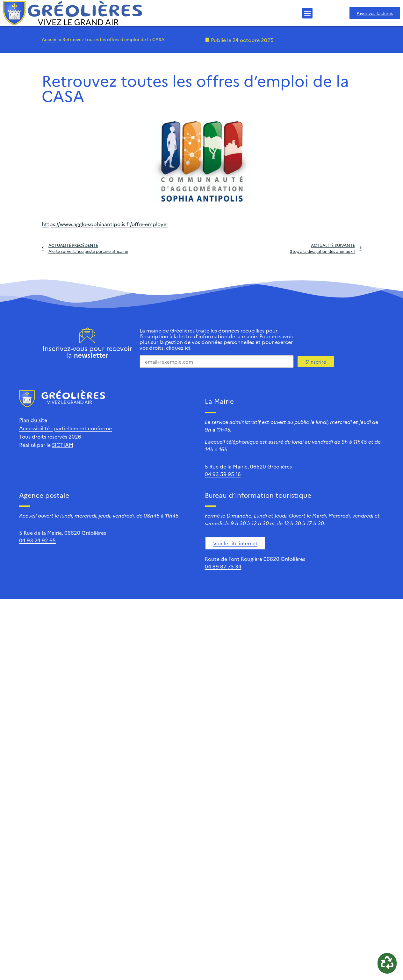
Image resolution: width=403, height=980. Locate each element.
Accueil (50, 39)
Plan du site (33, 420)
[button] (307, 13)
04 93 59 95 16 (223, 474)
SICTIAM (63, 445)
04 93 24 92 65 (37, 540)
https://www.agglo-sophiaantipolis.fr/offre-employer (105, 224)
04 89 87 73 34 (223, 566)
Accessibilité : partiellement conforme (65, 428)
